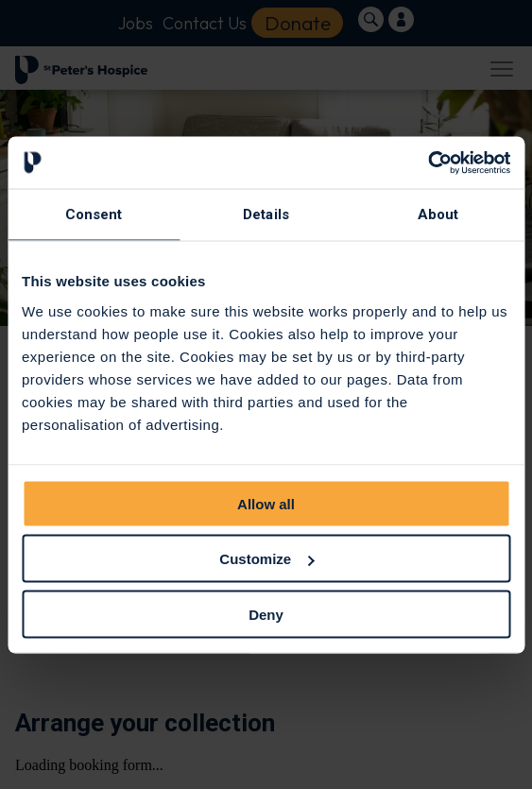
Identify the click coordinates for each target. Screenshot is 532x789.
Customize (266, 559)
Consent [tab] (94, 214)
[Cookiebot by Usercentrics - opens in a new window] (428, 163)
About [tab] (438, 214)
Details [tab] (266, 214)
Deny (266, 614)
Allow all (266, 503)
